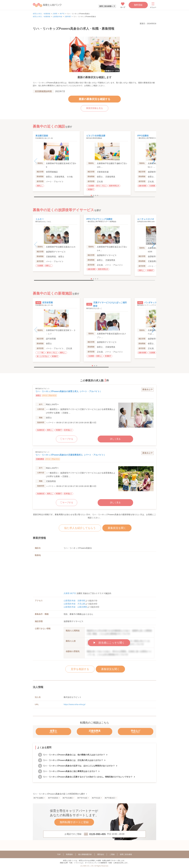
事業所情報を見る (94, 108)
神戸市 (62, 14)
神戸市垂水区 (110, 798)
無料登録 (138, 5)
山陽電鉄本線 (57, 17)
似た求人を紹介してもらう (80, 528)
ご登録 (112, 854)
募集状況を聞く (117, 528)
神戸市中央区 (82, 798)
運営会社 (101, 854)
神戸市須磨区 (39, 798)
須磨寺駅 (68, 17)
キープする (68, 439)
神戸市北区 (96, 798)
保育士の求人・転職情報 (41, 14)
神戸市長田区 (53, 798)
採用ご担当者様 (126, 854)
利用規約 (69, 854)
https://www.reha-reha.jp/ (75, 704)
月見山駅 (81, 604)
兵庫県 (55, 14)
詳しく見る (115, 439)
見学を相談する (80, 669)
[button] (153, 161)
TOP (59, 854)
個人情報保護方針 (85, 854)
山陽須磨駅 (82, 607)
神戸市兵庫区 (68, 798)
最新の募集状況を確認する (94, 99)
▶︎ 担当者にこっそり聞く (109, 643)
